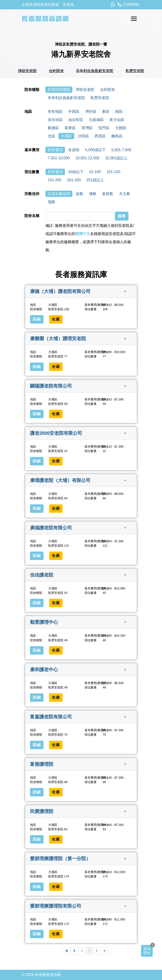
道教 (79, 194)
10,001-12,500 (87, 158)
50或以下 (76, 172)
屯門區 (104, 128)
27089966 (129, 5)
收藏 (56, 319)
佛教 (93, 194)
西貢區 (100, 136)
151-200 (55, 180)
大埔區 (66, 136)
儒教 (51, 202)
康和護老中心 (44, 670)
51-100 (95, 172)
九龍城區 (96, 120)
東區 (106, 112)
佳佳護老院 (42, 575)
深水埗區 (55, 120)
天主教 (125, 194)
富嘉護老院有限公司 (51, 717)
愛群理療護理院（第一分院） (60, 859)
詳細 (37, 319)
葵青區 (70, 128)
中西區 (74, 112)
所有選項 (55, 150)
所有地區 (55, 112)
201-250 (74, 180)
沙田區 (83, 136)
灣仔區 (91, 112)
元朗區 (121, 128)
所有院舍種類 (59, 90)
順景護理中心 (44, 622)
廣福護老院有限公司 (51, 527)
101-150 (113, 172)
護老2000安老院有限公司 (56, 433)
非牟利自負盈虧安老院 (94, 71)
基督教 (108, 194)
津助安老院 (27, 71)
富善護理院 (42, 764)
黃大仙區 (117, 120)
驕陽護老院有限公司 (51, 386)
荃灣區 (87, 128)
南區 (119, 112)
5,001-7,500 (121, 150)
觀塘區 (53, 128)
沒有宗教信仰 (59, 194)
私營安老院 (135, 71)
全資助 (74, 150)
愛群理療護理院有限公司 (56, 906)
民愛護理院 (42, 811)
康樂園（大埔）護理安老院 (58, 339)
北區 (51, 136)
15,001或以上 (116, 158)
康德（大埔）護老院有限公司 (60, 291)
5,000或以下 (95, 150)
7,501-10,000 (59, 158)
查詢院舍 (147, 951)
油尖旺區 (76, 120)
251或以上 (95, 180)
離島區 (117, 136)
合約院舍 (56, 71)
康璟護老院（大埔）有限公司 (60, 480)
